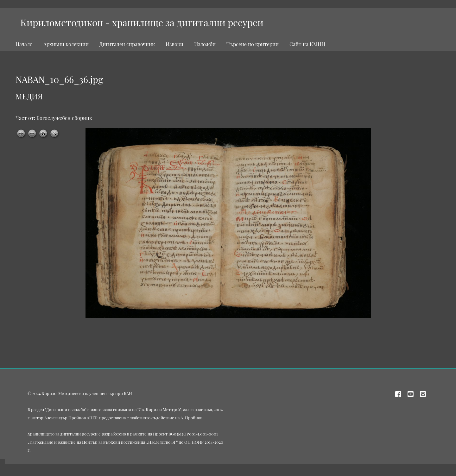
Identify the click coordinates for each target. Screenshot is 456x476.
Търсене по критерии (253, 44)
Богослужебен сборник (64, 118)
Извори (174, 44)
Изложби (205, 44)
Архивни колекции (66, 44)
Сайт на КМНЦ (307, 44)
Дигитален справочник (127, 44)
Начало (24, 44)
